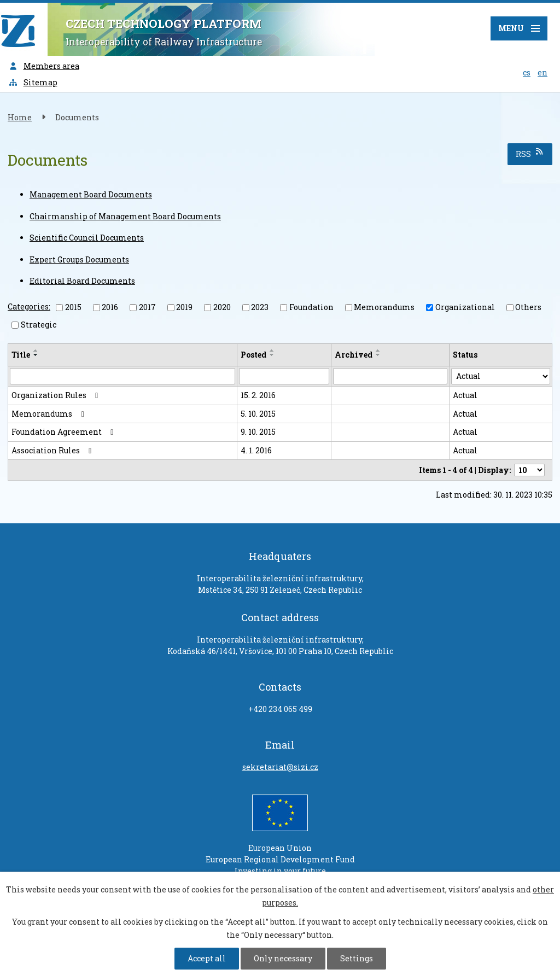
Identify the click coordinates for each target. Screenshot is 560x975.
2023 (260, 307)
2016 (110, 307)
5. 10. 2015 (258, 414)
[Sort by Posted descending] (272, 355)
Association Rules (53, 450)
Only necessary (283, 958)
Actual (465, 395)
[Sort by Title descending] (36, 355)
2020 (222, 307)
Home (20, 117)
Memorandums (384, 307)
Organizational (465, 307)
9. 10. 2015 (258, 432)
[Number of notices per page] (529, 470)
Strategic (39, 325)
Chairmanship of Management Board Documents (125, 216)
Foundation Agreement (64, 432)
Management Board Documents (91, 194)
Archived (354, 355)
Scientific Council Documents (87, 238)
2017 (147, 307)
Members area (44, 66)
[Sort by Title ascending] (36, 351)
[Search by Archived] (390, 376)
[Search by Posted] (284, 376)
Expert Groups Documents (79, 259)
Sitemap (33, 82)
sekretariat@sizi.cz (280, 767)
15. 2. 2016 (258, 395)
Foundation (311, 307)
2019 (184, 307)
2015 (73, 307)
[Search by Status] (501, 376)
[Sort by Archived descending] (378, 355)
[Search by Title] (122, 376)
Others (528, 307)
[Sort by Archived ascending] (378, 351)
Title (21, 355)
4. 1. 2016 (256, 450)
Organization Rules (57, 395)
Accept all (207, 958)
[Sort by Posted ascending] (272, 351)
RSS (530, 153)
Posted (253, 355)
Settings (357, 958)
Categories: (29, 306)
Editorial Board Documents (82, 281)
